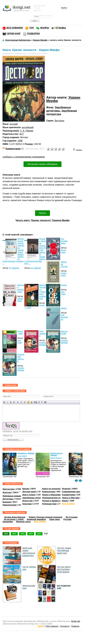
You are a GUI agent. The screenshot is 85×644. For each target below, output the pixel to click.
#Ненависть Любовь (26, 453)
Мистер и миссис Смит (21, 288)
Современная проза (72, 492)
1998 (20, 141)
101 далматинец (64, 241)
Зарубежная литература (34, 498)
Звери (64, 308)
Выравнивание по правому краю (24, 402)
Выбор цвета (32, 402)
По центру (21, 402)
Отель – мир (20, 332)
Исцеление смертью (21, 358)
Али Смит (63, 293)
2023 (31, 534)
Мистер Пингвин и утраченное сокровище (43, 292)
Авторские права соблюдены (42, 164)
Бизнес (26, 489)
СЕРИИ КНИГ (14, 34)
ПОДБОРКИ (33, 34)
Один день (55, 519)
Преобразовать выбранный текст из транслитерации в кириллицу (42, 402)
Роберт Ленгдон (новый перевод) (45, 517)
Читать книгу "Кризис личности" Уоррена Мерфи (43, 220)
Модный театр (23, 522)
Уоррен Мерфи (42, 344)
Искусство (28, 501)
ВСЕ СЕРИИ (40, 522)
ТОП (31, 28)
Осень (64, 285)
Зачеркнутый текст (14, 402)
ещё (46, 533)
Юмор (65, 501)
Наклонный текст (8, 402)
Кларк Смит (64, 274)
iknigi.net (76, 621)
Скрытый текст (36, 402)
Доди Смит (63, 251)
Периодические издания (54, 498)
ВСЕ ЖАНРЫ (68, 504)
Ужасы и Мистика (71, 498)
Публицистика (49, 504)
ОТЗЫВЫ (61, 28)
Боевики (7, 502)
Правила (75, 626)
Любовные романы (12, 496)
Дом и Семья (29, 495)
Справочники (69, 495)
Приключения (9, 505)
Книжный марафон (36, 519)
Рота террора (42, 334)
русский (14, 124)
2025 (14, 534)
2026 (6, 534)
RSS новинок (52, 626)
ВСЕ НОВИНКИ (15, 28)
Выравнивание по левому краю (18, 402)
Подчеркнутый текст (11, 402)
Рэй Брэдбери (64, 317)
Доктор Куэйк (64, 332)
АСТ (22, 134)
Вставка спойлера (45, 402)
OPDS (41, 626)
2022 (39, 534)
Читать (43, 213)
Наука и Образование (53, 495)
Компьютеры (49, 492)
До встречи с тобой (14, 519)
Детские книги (29, 492)
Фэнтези (7, 492)
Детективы (8, 499)
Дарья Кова (20, 300)
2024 (23, 534)
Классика (27, 504)
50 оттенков (71, 517)
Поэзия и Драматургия (53, 501)
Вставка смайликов (28, 402)
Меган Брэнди (56, 458)
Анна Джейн (22, 456)
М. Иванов (14, 268)
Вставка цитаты (39, 402)
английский (28, 127)
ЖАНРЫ (45, 28)
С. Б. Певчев (27, 131)
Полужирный (4, 402)
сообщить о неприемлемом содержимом (24, 157)
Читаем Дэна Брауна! (15, 517)
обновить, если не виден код (17, 431)
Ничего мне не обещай (56, 454)
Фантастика (8, 489)
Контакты (65, 626)
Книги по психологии (53, 489)
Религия (66, 489)
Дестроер (59, 121)
